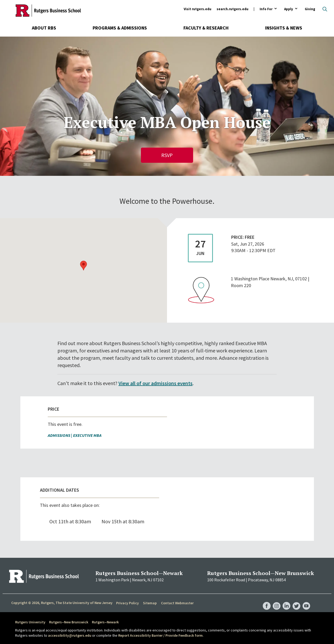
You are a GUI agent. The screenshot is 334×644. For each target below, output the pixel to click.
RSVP (167, 155)
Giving (310, 9)
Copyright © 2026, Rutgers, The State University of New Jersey (62, 603)
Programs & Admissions (120, 28)
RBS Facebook (267, 601)
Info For (266, 9)
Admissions (59, 435)
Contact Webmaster (177, 603)
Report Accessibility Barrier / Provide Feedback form (160, 635)
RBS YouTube (306, 601)
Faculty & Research (206, 28)
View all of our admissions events (156, 383)
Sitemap (150, 603)
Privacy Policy (127, 603)
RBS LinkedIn (287, 601)
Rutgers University (30, 622)
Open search (325, 9)
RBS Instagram (277, 601)
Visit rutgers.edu (198, 9)
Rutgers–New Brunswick (69, 622)
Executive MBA (87, 435)
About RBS (44, 28)
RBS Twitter (296, 601)
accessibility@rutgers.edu (70, 635)
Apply (289, 9)
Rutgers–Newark (105, 622)
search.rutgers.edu (232, 9)
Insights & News (284, 28)
